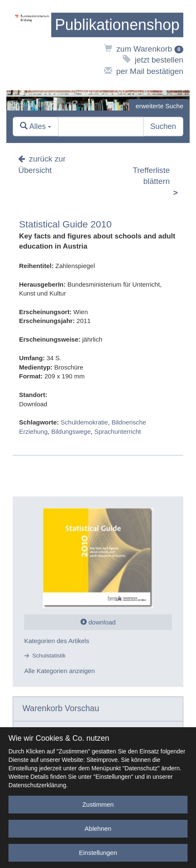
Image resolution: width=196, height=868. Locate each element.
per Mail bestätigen (144, 71)
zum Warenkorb (144, 49)
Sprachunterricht (118, 431)
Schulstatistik (49, 656)
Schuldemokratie (84, 423)
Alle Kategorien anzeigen (59, 671)
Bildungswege (71, 431)
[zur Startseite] (117, 25)
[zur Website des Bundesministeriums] (32, 45)
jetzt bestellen (153, 60)
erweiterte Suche (159, 106)
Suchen (163, 126)
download (98, 622)
